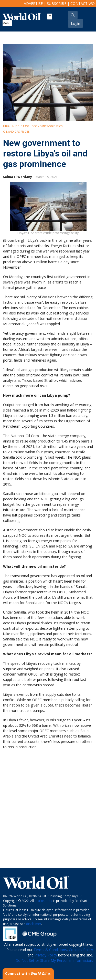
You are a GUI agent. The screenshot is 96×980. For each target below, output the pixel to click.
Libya (6, 126)
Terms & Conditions (50, 950)
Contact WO (83, 3)
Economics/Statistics (47, 126)
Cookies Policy (81, 950)
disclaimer (34, 924)
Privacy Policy (46, 955)
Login (76, 23)
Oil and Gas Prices (16, 132)
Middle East (21, 126)
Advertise (33, 3)
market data (43, 901)
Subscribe (57, 3)
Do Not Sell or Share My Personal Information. (54, 960)
